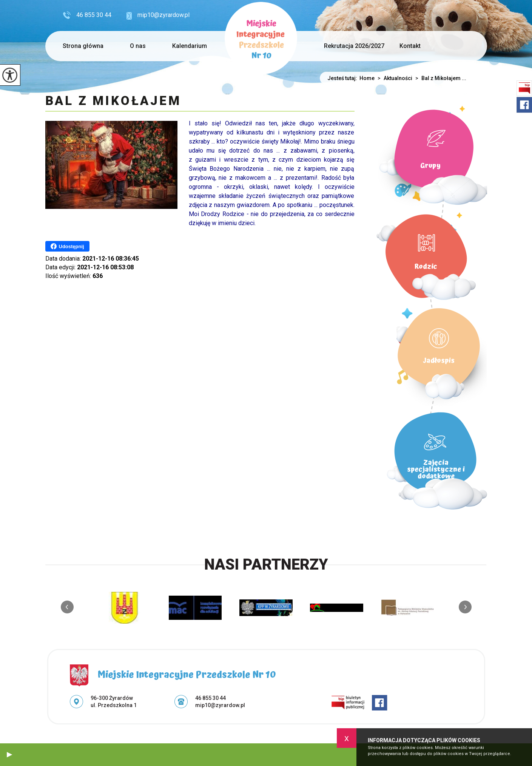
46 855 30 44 (87, 15)
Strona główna (83, 46)
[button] (9, 755)
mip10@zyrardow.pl (158, 15)
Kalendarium (190, 46)
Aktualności (393, 78)
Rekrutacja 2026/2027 (354, 46)
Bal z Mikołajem (113, 101)
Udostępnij (67, 246)
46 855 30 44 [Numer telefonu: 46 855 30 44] (210, 698)
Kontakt (410, 46)
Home (367, 78)
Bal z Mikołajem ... (439, 78)
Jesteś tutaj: (343, 78)
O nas (138, 46)
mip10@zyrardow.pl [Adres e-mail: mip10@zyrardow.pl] (220, 705)
